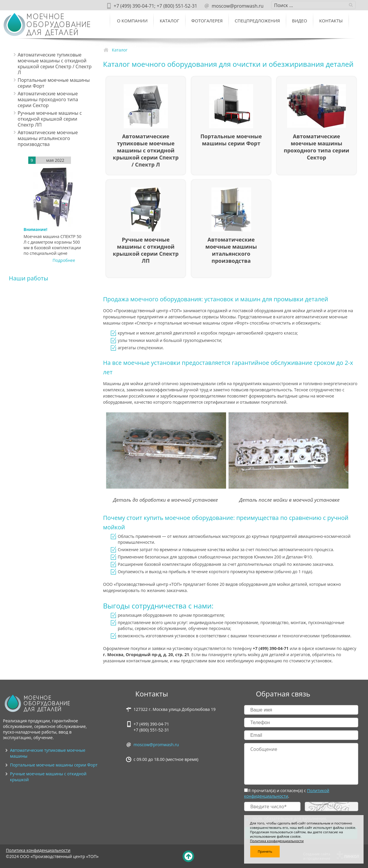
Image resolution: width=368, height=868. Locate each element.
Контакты (331, 21)
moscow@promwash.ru (156, 745)
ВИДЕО (300, 21)
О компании (132, 21)
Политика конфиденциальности (38, 850)
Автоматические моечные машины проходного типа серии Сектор (48, 99)
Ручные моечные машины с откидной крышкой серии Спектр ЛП (50, 119)
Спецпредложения (257, 21)
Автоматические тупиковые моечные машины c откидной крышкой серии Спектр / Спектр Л (55, 64)
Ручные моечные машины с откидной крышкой (48, 777)
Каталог (169, 21)
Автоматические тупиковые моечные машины (48, 753)
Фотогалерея (207, 21)
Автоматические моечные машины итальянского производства (48, 138)
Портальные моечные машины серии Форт (54, 83)
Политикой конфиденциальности (287, 793)
